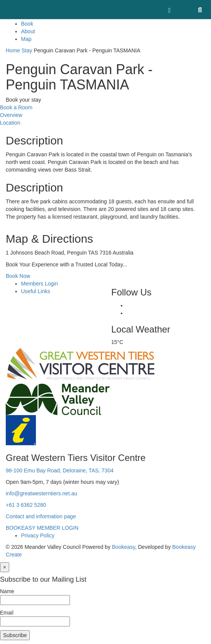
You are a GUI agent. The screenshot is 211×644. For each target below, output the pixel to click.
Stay (27, 50)
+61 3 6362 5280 (26, 505)
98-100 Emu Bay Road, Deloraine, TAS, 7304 (60, 470)
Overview (11, 115)
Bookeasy (123, 547)
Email (7, 613)
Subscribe (15, 635)
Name (7, 591)
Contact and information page (41, 516)
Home (13, 50)
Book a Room (16, 107)
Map (26, 39)
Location (10, 123)
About (28, 31)
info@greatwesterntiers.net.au (41, 493)
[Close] (5, 567)
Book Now (18, 276)
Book (27, 24)
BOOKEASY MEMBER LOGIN (42, 528)
